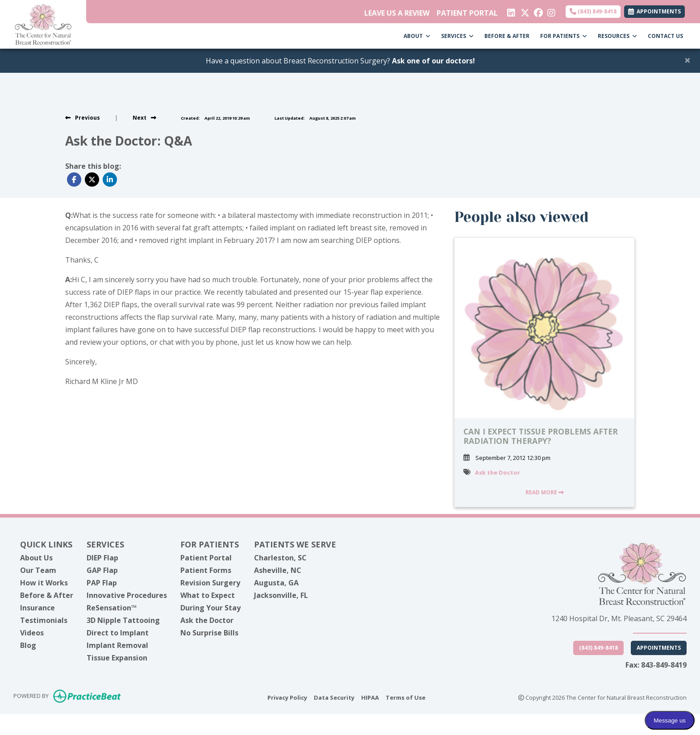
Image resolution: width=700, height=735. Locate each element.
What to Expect (208, 595)
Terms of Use (406, 697)
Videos (32, 633)
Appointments (659, 648)
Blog (28, 645)
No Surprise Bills (209, 633)
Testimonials (44, 620)
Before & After (47, 595)
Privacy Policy (287, 697)
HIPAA (370, 697)
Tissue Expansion (117, 658)
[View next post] (144, 118)
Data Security (334, 697)
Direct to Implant (118, 633)
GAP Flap (102, 570)
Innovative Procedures (127, 595)
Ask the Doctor (498, 472)
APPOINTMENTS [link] (654, 11)
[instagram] (551, 11)
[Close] (687, 60)
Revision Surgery (210, 583)
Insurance (37, 608)
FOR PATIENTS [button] (564, 36)
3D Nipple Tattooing (123, 620)
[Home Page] (43, 24)
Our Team (38, 570)
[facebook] (537, 11)
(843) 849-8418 (593, 11)
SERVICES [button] (457, 36)
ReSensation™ (112, 608)
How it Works (44, 583)
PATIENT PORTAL (467, 13)
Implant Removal (117, 645)
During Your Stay (210, 608)
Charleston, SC (280, 558)
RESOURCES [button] (617, 36)
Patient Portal (206, 558)
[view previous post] (83, 118)
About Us (36, 558)
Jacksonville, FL (281, 595)
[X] (524, 11)
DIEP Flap (102, 558)
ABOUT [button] (417, 36)
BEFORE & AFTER (507, 36)
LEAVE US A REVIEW (397, 13)
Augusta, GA (276, 583)
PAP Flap (102, 583)
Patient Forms (206, 570)
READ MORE (545, 492)
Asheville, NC (278, 570)
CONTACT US (665, 36)
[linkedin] (510, 11)
